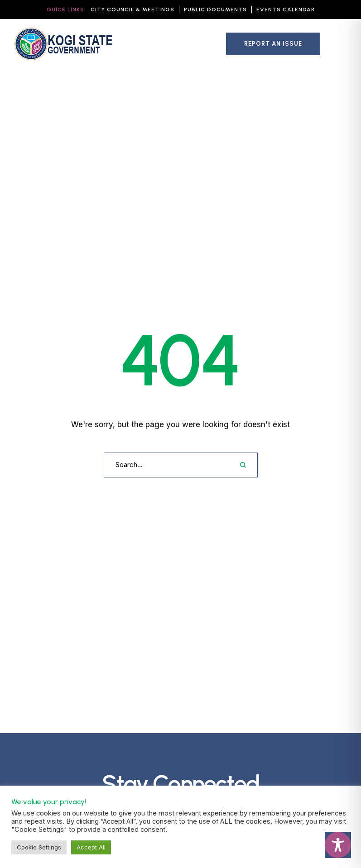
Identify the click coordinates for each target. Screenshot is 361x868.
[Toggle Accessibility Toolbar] (338, 845)
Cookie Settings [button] (39, 847)
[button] (132, 10)
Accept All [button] (91, 847)
